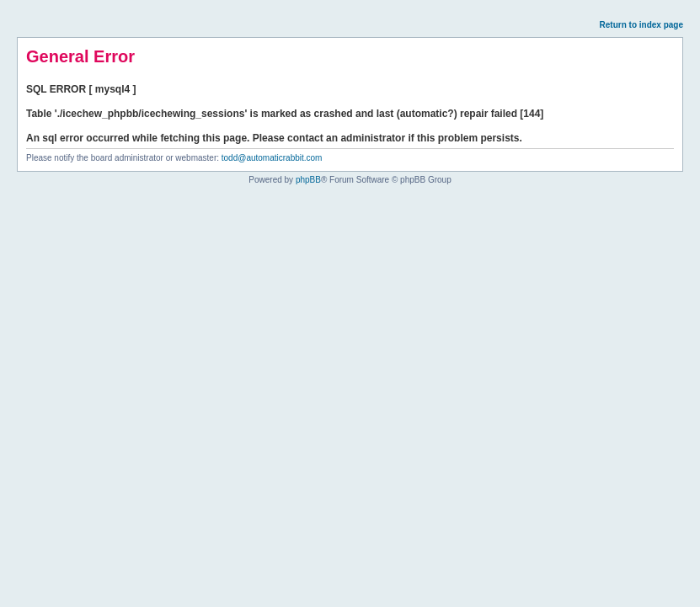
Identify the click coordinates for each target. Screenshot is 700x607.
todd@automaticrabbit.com (272, 158)
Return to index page (641, 25)
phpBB (308, 180)
